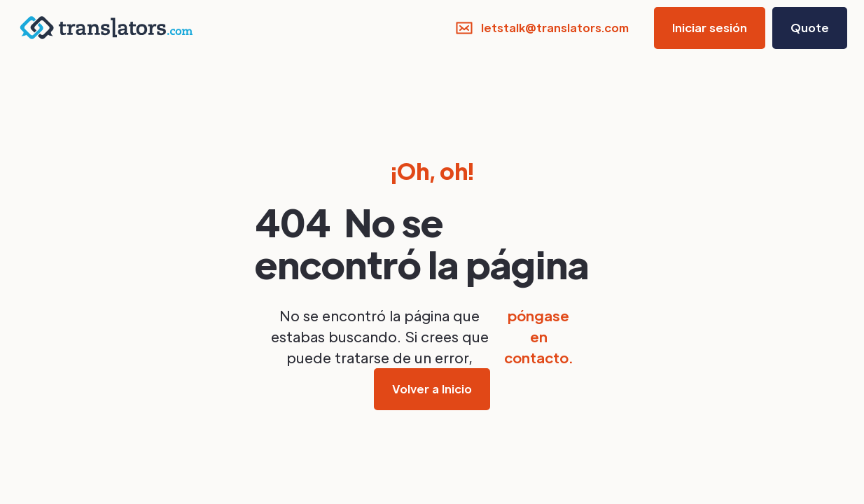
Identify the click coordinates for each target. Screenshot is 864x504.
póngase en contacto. (538, 337)
